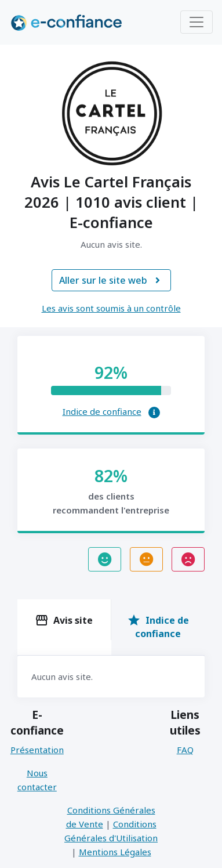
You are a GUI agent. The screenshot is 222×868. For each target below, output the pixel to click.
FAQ (185, 750)
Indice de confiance (102, 411)
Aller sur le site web (111, 280)
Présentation (37, 750)
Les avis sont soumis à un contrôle (111, 308)
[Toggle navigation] (196, 22)
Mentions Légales (115, 852)
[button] (154, 413)
